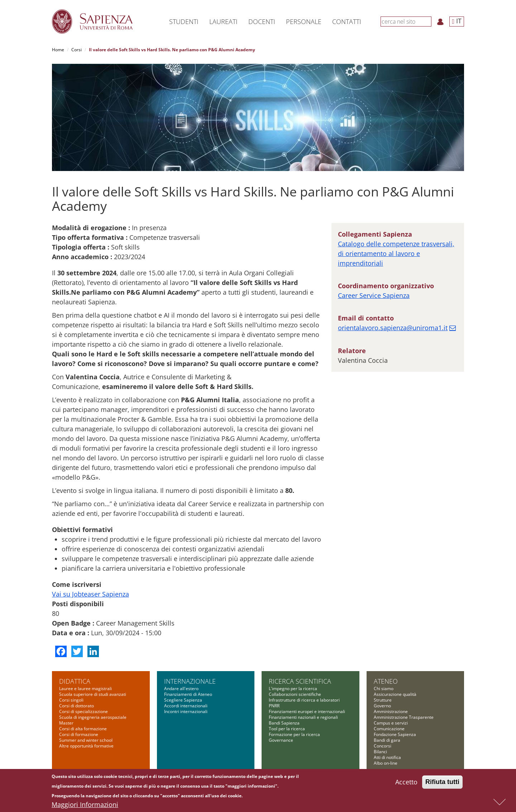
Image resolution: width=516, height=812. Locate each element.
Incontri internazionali (186, 711)
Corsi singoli (71, 700)
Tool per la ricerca (287, 729)
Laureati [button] (223, 22)
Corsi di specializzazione (83, 711)
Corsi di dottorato (77, 706)
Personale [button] (304, 22)
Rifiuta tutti (442, 784)
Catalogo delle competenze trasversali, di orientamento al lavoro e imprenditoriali (396, 253)
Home (58, 50)
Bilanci (380, 752)
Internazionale (190, 681)
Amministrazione (391, 711)
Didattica (75, 681)
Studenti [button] (184, 22)
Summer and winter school (86, 740)
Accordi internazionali (186, 706)
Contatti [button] (347, 22)
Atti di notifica (387, 757)
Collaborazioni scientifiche (295, 694)
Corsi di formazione (79, 734)
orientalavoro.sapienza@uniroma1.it (393, 328)
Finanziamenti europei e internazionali (307, 711)
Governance (281, 740)
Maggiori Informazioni (85, 806)
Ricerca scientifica (300, 681)
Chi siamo (384, 688)
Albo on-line (386, 763)
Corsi (77, 50)
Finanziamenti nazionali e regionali (303, 717)
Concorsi (383, 746)
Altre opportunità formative (86, 746)
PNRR (274, 706)
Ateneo (386, 681)
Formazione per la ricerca (294, 734)
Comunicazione (389, 729)
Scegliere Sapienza (183, 700)
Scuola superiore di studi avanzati (93, 694)
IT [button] (457, 21)
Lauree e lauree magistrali (85, 688)
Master (66, 723)
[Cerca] (427, 21)
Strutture (383, 700)
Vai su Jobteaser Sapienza (90, 594)
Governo (382, 706)
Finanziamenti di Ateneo (188, 694)
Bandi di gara (387, 740)
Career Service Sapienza (374, 295)
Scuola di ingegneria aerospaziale (93, 717)
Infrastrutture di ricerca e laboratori (304, 700)
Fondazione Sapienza (395, 734)
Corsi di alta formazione (83, 729)
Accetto (406, 784)
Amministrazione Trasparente (404, 717)
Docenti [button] (262, 22)
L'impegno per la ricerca (293, 688)
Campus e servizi (391, 723)
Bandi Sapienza (284, 723)
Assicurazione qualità (395, 694)
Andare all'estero (181, 688)
